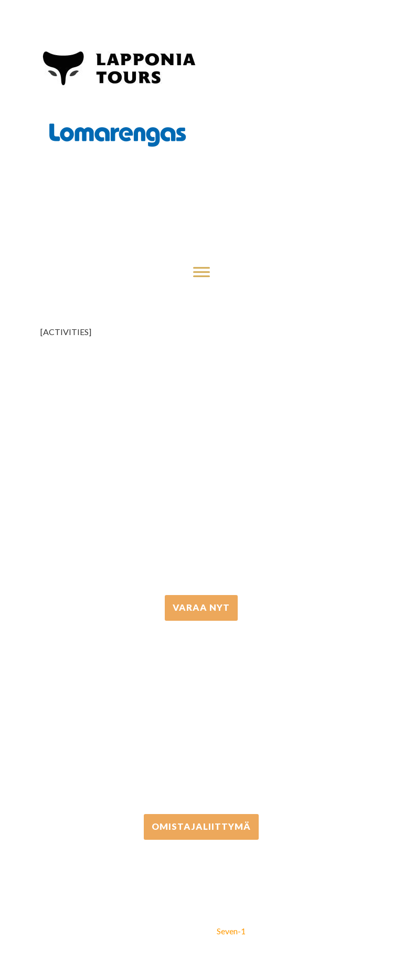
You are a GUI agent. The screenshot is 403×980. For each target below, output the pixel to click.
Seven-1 (231, 931)
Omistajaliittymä (201, 826)
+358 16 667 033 (201, 498)
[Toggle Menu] (201, 272)
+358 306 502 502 (201, 718)
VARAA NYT (201, 607)
